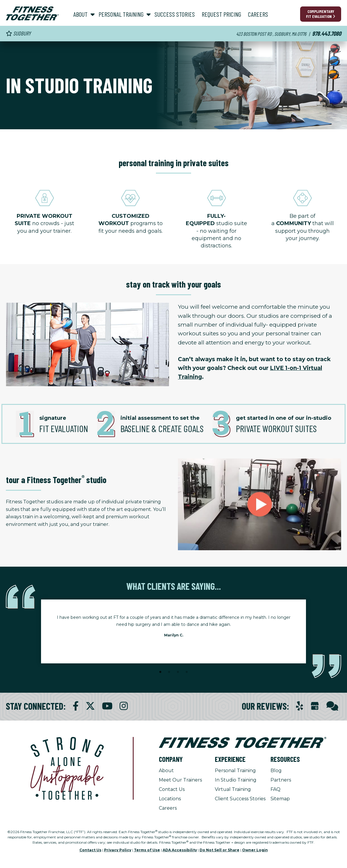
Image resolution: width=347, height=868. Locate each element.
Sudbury (18, 33)
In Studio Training (236, 780)
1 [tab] (160, 672)
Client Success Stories (240, 799)
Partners (281, 780)
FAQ (275, 789)
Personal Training (235, 771)
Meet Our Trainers (180, 780)
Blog (276, 771)
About (166, 771)
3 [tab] (178, 672)
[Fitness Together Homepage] (32, 13)
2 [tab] (169, 672)
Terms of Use (147, 850)
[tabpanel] (173, 628)
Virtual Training (233, 789)
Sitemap (280, 799)
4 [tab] (187, 672)
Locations (170, 799)
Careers (168, 808)
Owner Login (255, 850)
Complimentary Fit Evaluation (321, 14)
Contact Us (172, 789)
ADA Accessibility (180, 850)
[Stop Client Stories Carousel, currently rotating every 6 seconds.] (173, 680)
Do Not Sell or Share (220, 850)
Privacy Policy (118, 850)
